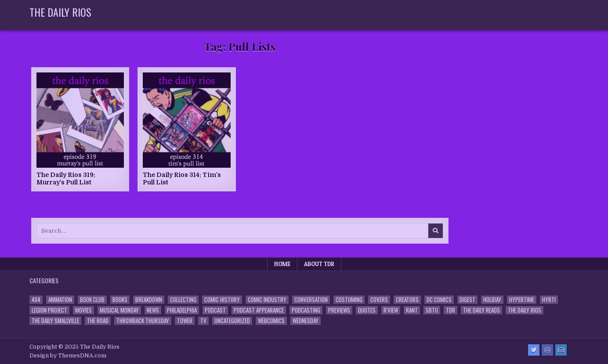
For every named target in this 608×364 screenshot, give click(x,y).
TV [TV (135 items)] (203, 321)
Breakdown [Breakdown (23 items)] (149, 300)
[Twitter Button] (534, 350)
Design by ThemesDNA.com (68, 356)
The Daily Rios (60, 12)
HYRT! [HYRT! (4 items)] (549, 300)
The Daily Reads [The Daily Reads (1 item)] (481, 310)
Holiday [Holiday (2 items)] (492, 300)
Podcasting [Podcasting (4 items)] (306, 310)
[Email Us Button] (561, 350)
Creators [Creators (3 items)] (407, 300)
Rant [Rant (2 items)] (412, 310)
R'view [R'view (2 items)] (391, 310)
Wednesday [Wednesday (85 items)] (306, 321)
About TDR (319, 264)
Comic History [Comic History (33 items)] (222, 300)
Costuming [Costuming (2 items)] (349, 300)
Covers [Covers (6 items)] (379, 300)
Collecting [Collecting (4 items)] (183, 300)
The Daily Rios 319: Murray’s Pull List (66, 178)
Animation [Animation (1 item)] (60, 300)
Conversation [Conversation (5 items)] (311, 300)
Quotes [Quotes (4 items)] (367, 310)
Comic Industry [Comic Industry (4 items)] (267, 300)
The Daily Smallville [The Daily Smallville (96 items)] (55, 321)
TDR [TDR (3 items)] (451, 310)
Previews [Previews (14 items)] (339, 310)
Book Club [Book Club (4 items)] (92, 300)
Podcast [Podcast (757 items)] (215, 310)
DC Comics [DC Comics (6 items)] (439, 300)
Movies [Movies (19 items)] (83, 310)
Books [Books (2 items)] (120, 300)
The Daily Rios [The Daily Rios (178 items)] (525, 310)
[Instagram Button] (547, 350)
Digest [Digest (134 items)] (467, 300)
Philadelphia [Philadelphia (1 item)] (182, 310)
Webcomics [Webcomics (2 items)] (271, 321)
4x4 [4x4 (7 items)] (36, 300)
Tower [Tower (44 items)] (185, 321)
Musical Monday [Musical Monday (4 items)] (119, 310)
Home (282, 264)
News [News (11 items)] (153, 310)
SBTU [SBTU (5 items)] (432, 310)
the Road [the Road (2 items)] (98, 321)
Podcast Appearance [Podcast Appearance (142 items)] (259, 310)
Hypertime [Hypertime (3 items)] (522, 300)
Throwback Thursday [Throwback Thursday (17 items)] (143, 321)
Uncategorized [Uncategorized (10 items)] (232, 321)
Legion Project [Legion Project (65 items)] (49, 310)
